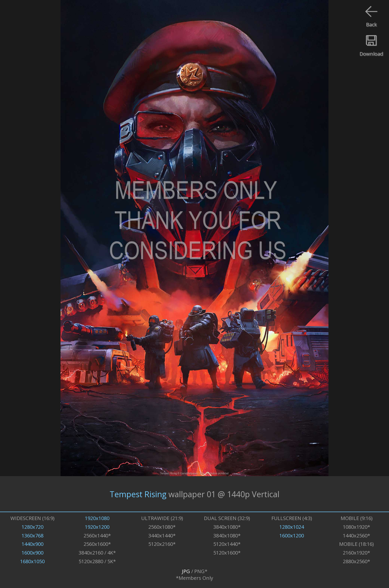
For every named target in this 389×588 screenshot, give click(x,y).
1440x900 (32, 544)
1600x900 (32, 553)
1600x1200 (292, 536)
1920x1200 (97, 527)
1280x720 (32, 527)
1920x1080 (97, 518)
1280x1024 (292, 527)
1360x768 (32, 536)
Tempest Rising (138, 494)
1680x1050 (32, 561)
